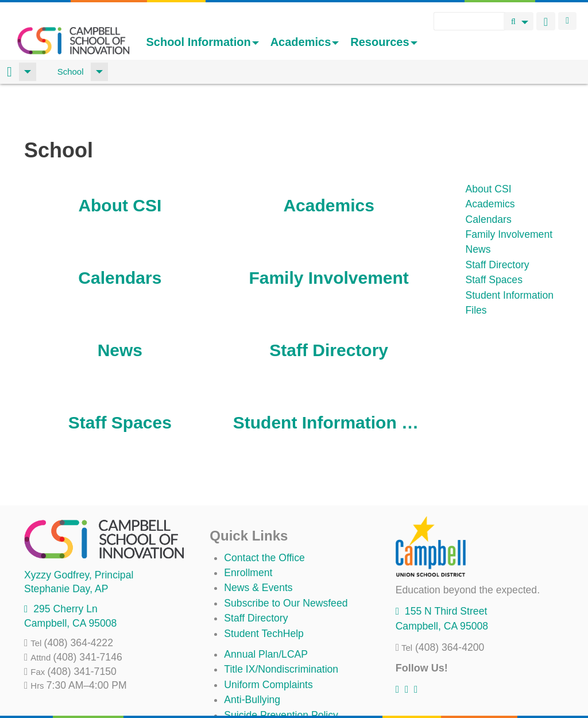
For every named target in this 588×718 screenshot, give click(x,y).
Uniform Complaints (268, 644)
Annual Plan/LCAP (266, 613)
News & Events (258, 547)
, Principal (79, 534)
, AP (66, 548)
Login (567, 21)
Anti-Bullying (252, 659)
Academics (305, 42)
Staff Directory (329, 309)
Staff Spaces (120, 382)
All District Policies (265, 689)
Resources (384, 42)
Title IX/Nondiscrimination (281, 628)
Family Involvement (328, 237)
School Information (202, 42)
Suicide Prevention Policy (281, 674)
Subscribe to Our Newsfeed (286, 562)
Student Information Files (329, 382)
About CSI (120, 165)
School (71, 72)
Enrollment (248, 532)
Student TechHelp (264, 593)
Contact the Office (264, 517)
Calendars (120, 237)
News (120, 309)
